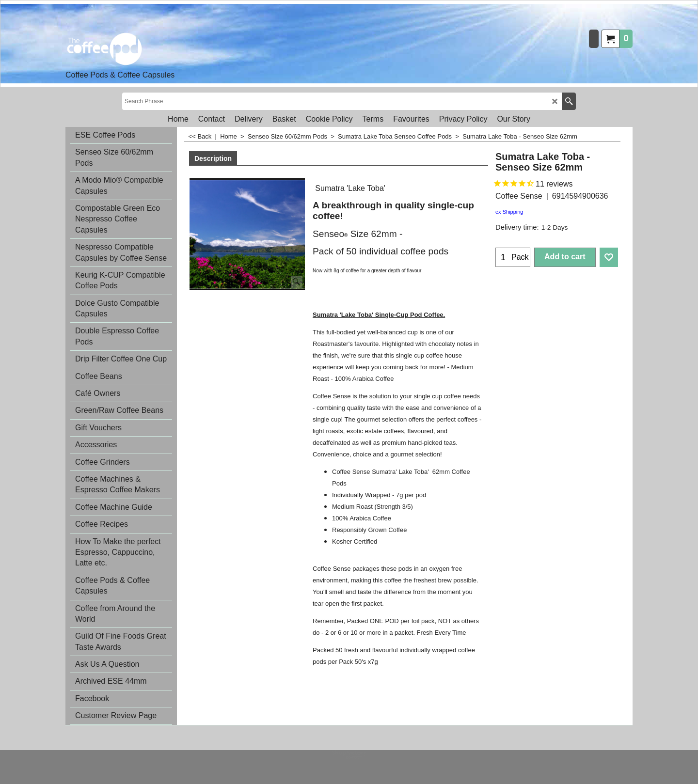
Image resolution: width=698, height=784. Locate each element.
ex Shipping (509, 212)
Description (213, 158)
